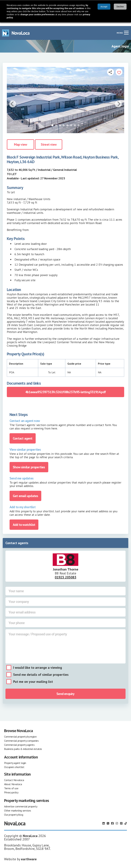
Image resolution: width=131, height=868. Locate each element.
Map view (21, 141)
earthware (29, 856)
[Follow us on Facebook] (112, 820)
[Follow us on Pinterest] (121, 820)
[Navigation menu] (126, 29)
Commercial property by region (20, 733)
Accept (104, 7)
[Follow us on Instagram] (117, 820)
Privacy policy (11, 789)
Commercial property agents (19, 741)
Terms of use (11, 785)
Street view (49, 141)
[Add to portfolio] (119, 68)
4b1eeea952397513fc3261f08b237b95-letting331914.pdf (65, 388)
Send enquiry (65, 690)
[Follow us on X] (108, 820)
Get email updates (25, 492)
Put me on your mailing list (33, 678)
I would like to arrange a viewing (38, 664)
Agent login (120, 43)
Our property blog (14, 811)
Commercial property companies (21, 737)
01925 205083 (65, 574)
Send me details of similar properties (41, 671)
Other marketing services (17, 807)
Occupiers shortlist (14, 763)
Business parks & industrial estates (23, 745)
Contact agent (23, 435)
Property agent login (15, 759)
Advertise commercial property (21, 803)
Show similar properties (29, 464)
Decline (120, 7)
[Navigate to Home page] (16, 29)
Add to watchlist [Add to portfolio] (24, 521)
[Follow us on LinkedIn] (104, 820)
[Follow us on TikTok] (126, 820)
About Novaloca (13, 781)
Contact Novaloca (14, 776)
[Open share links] (111, 68)
